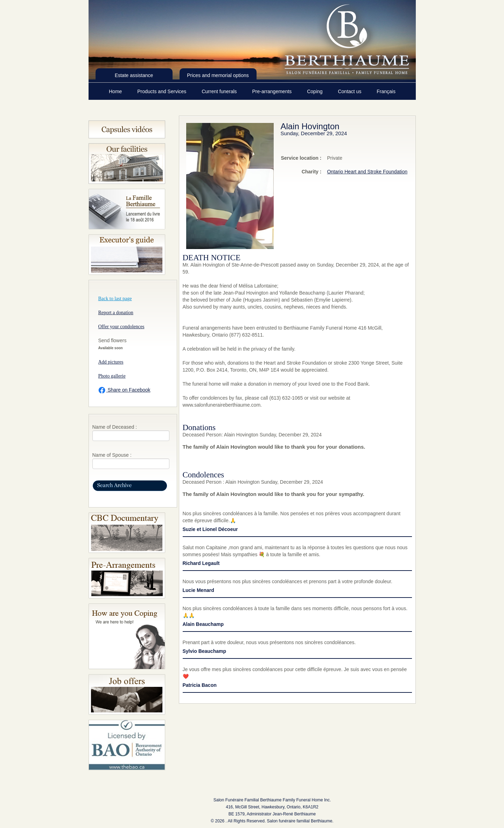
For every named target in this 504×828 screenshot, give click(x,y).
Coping (315, 91)
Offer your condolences (121, 327)
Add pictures (111, 362)
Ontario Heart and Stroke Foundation (367, 172)
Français (386, 91)
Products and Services (162, 91)
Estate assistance (134, 75)
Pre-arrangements (272, 91)
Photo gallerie (112, 376)
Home (116, 91)
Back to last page (115, 299)
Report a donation (116, 313)
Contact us (350, 91)
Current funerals (220, 91)
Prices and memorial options (218, 75)
